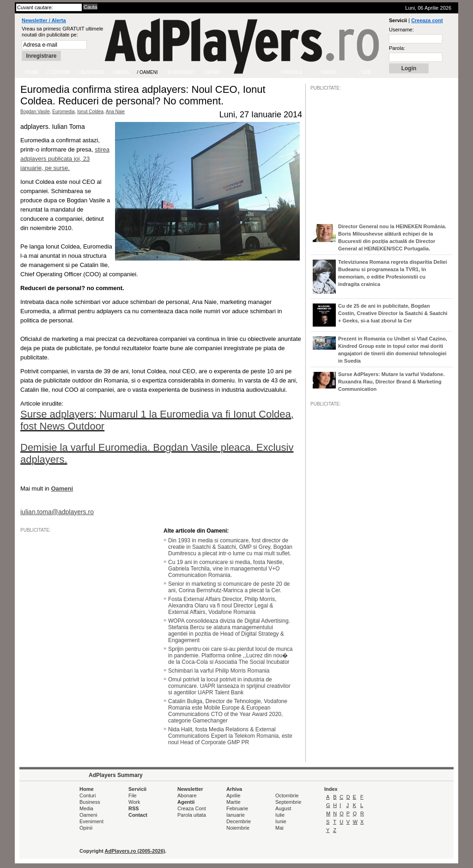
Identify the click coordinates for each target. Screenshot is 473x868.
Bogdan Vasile (35, 112)
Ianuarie (236, 815)
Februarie (237, 808)
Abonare (187, 795)
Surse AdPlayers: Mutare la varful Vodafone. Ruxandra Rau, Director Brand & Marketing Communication (391, 382)
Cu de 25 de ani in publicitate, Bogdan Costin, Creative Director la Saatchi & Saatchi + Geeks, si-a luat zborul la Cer (393, 313)
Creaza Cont (192, 808)
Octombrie (287, 795)
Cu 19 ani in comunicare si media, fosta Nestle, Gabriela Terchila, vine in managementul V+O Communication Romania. (226, 569)
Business (90, 802)
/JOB (320, 689)
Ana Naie (115, 112)
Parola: (397, 48)
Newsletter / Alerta (44, 20)
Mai (279, 828)
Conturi (88, 795)
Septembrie (288, 802)
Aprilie (233, 795)
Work (134, 802)
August (283, 808)
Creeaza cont (427, 20)
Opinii (86, 828)
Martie (233, 802)
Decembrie (239, 821)
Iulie (280, 815)
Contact (138, 815)
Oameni (88, 815)
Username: (401, 30)
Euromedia (63, 112)
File (133, 795)
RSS (134, 808)
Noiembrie (238, 828)
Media (86, 808)
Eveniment (91, 821)
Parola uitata (192, 815)
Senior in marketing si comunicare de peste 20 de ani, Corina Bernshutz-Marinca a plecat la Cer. (229, 587)
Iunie (281, 821)
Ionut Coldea (90, 112)
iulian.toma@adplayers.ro (57, 512)
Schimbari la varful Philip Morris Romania (219, 671)
